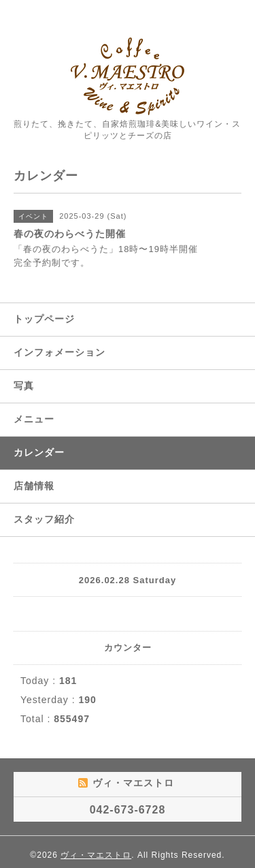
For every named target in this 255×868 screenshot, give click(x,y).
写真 (24, 386)
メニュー (34, 419)
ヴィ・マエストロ (96, 855)
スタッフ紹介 (44, 519)
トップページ (44, 319)
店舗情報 (34, 486)
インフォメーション (60, 352)
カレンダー (39, 452)
